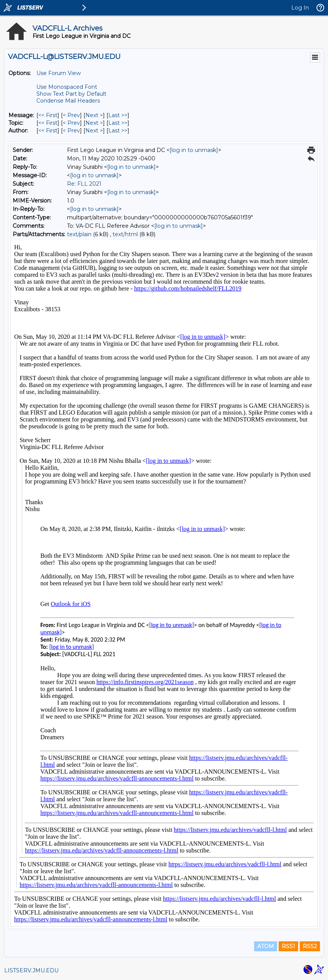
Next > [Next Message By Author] (94, 131)
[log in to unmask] (194, 150)
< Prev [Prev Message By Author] (71, 131)
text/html (125, 234)
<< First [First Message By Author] (48, 131)
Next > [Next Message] (94, 115)
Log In (300, 8)
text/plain (79, 234)
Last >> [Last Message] (118, 115)
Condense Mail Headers (68, 101)
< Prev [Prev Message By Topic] (71, 123)
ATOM (266, 946)
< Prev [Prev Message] (71, 115)
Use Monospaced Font (67, 87)
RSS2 (310, 946)
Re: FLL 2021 (84, 184)
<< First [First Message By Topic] (48, 123)
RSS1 (288, 946)
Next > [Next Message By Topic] (94, 123)
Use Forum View (59, 73)
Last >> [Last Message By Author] (118, 131)
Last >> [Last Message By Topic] (118, 123)
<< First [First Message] (48, 115)
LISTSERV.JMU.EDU (31, 970)
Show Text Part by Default (71, 94)
